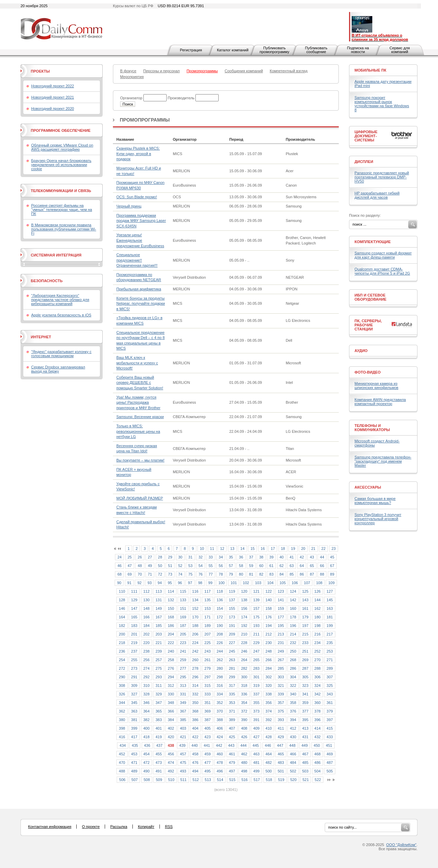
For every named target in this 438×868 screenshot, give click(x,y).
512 (196, 780)
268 (293, 660)
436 (147, 745)
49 (150, 566)
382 (146, 720)
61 (271, 566)
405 (207, 728)
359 (305, 703)
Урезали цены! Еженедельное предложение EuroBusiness (140, 240)
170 (195, 617)
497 (232, 771)
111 (134, 591)
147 (134, 608)
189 (207, 626)
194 (269, 626)
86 (302, 574)
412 (293, 728)
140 (269, 600)
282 (244, 668)
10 (202, 549)
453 (134, 754)
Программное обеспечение (61, 130)
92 (139, 583)
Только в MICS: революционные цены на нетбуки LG (138, 431)
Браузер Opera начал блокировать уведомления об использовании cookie (61, 165)
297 (207, 677)
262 (220, 660)
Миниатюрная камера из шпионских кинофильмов (376, 386)
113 (158, 591)
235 (330, 643)
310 (146, 685)
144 (318, 600)
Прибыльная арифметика (139, 289)
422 (195, 737)
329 (158, 694)
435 (135, 745)
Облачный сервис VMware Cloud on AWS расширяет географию (62, 147)
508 (147, 780)
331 (183, 694)
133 (183, 600)
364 (146, 711)
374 (269, 711)
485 (305, 763)
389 (232, 720)
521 (306, 780)
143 (305, 600)
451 (329, 745)
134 (195, 600)
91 (129, 583)
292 (146, 677)
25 (130, 557)
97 (190, 583)
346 (146, 703)
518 (269, 780)
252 (318, 651)
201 (134, 634)
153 (207, 608)
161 (305, 608)
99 (210, 583)
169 (183, 617)
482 (269, 763)
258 (171, 660)
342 (318, 694)
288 (318, 668)
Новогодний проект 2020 (53, 109)
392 (269, 720)
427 (256, 737)
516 (244, 780)
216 (318, 634)
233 (305, 643)
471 (134, 763)
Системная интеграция (56, 255)
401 (158, 728)
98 (200, 583)
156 (244, 608)
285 (281, 668)
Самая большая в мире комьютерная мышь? (375, 501)
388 (220, 720)
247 (256, 651)
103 (258, 583)
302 (269, 677)
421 (183, 737)
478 (220, 763)
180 (318, 617)
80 (241, 574)
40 (282, 557)
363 (134, 711)
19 (293, 549)
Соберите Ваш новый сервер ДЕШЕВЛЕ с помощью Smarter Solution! (140, 383)
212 (269, 634)
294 (171, 677)
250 (293, 651)
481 (256, 763)
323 (305, 685)
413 (305, 728)
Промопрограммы (145, 120)
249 (281, 651)
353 (232, 703)
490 (146, 771)
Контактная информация (50, 827)
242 (195, 651)
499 (256, 771)
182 (122, 626)
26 (140, 557)
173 (232, 617)
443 (231, 745)
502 (293, 771)
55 (210, 566)
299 (232, 677)
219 (134, 643)
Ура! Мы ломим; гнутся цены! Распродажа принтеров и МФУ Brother (138, 402)
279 (207, 668)
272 (122, 668)
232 (293, 643)
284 (269, 668)
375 (281, 711)
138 (244, 600)
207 (207, 634)
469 (330, 754)
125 (305, 591)
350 (195, 703)
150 (171, 608)
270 (318, 660)
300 (244, 677)
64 (302, 566)
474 (171, 763)
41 (292, 557)
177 (281, 617)
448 (292, 745)
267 (281, 660)
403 (183, 728)
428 (269, 737)
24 (119, 557)
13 (232, 549)
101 (234, 583)
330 (171, 694)
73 (170, 574)
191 (232, 626)
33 (210, 557)
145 (330, 600)
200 (122, 634)
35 (231, 557)
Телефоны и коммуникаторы (372, 428)
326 (122, 694)
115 (183, 591)
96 (180, 583)
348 (171, 703)
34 (221, 557)
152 (195, 608)
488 (122, 771)
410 (269, 728)
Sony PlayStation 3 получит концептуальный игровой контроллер (378, 519)
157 (256, 608)
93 (150, 583)
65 (312, 566)
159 (281, 608)
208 (220, 634)
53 (190, 566)
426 (244, 737)
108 (319, 583)
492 (171, 771)
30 (180, 557)
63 (292, 566)
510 (171, 780)
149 (158, 608)
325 (330, 685)
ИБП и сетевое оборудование (370, 297)
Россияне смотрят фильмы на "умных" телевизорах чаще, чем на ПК (62, 210)
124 (293, 591)
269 (305, 660)
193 (256, 626)
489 (134, 771)
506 (122, 780)
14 (242, 549)
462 (244, 754)
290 (122, 677)
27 (150, 557)
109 (331, 583)
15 (253, 549)
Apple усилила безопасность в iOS (61, 315)
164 (122, 617)
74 (180, 574)
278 (195, 668)
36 (241, 557)
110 (122, 591)
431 (305, 737)
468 (318, 754)
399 (134, 728)
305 (305, 677)
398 (122, 728)
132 (171, 600)
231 (281, 643)
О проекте (91, 827)
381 (134, 720)
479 (232, 763)
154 (220, 608)
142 (293, 600)
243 (207, 651)
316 (220, 685)
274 (146, 668)
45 (332, 557)
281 (232, 668)
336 (244, 694)
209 (232, 634)
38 (261, 557)
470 (122, 763)
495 (207, 771)
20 (303, 549)
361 (330, 703)
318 (244, 685)
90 (119, 583)
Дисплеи (364, 162)
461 (232, 754)
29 (170, 557)
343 (330, 694)
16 (263, 549)
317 (232, 685)
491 (158, 771)
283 (256, 668)
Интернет (41, 337)
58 (241, 566)
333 (207, 694)
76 (201, 574)
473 (158, 763)
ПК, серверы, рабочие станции (368, 325)
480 (244, 763)
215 (305, 634)
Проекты (40, 71)
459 (207, 754)
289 (330, 668)
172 (220, 617)
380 (122, 720)
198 (318, 626)
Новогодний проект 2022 (53, 86)
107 (307, 583)
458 (195, 754)
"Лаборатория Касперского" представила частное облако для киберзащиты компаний (60, 300)
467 (305, 754)
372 (244, 711)
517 (257, 780)
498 (244, 771)
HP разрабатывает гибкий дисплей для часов (377, 195)
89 (332, 574)
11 (212, 549)
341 (305, 694)
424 (220, 737)
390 (244, 720)
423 (207, 737)
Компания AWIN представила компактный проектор (380, 402)
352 (220, 703)
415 (330, 728)
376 (293, 711)
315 (207, 685)
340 (293, 694)
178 (293, 617)
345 (134, 703)
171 (207, 617)
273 (134, 668)
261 (207, 660)
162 (318, 608)
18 (283, 549)
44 (322, 557)
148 (146, 608)
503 (305, 771)
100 (221, 583)
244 (220, 651)
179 (305, 617)
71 (150, 574)
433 (330, 737)
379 (330, 711)
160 (293, 608)
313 (183, 685)
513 (208, 780)
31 (190, 557)
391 (256, 720)
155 (232, 608)
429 (281, 737)
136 (220, 600)
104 (270, 583)
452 (122, 754)
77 (210, 574)
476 (195, 763)
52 (180, 566)
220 (146, 643)
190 (220, 626)
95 (170, 583)
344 (122, 703)
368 (195, 711)
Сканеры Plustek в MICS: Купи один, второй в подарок (138, 154)
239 (158, 651)
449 (305, 745)
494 (195, 771)
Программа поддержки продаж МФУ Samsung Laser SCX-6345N (141, 221)
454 (146, 754)
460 (220, 754)
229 (256, 643)
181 (330, 617)
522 (318, 780)
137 (232, 600)
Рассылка (119, 827)
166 (146, 617)
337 (256, 694)
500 (269, 771)
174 (244, 617)
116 (195, 591)
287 (305, 668)
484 (293, 763)
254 (122, 660)
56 (221, 566)
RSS (169, 827)
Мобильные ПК (370, 70)
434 (123, 745)
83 (271, 574)
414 (318, 728)
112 (146, 591)
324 (318, 685)
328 (146, 694)
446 (268, 745)
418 (146, 737)
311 (158, 685)
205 (183, 634)
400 (146, 728)
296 (195, 677)
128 (122, 600)
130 (146, 600)
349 (183, 703)
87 (312, 574)
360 (318, 703)
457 (183, 754)
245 (232, 651)
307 (330, 677)
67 (332, 566)
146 (122, 608)
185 (158, 626)
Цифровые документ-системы (366, 136)
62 (282, 566)
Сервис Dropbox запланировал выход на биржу (58, 369)
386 (195, 720)
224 (195, 643)
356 (269, 703)
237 (134, 651)
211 (256, 634)
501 (281, 771)
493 (183, 771)
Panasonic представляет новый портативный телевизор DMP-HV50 (382, 177)
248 (269, 651)
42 (302, 557)
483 (281, 763)
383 (158, 720)
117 (207, 591)
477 (207, 763)
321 (281, 685)
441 (207, 745)
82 (261, 574)
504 (318, 771)
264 (244, 660)
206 (195, 634)
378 (318, 711)
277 (183, 668)
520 (293, 780)
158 (269, 608)
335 (232, 694)
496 (220, 771)
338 (269, 694)
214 (293, 634)
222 (171, 643)
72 (160, 574)
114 (171, 591)
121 (256, 591)
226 (220, 643)
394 (293, 720)
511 (183, 780)
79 (231, 574)
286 (293, 668)
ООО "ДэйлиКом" (401, 845)
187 (183, 626)
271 (330, 660)
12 (222, 549)
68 (119, 574)
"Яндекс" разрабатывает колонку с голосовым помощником (61, 354)
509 (159, 780)
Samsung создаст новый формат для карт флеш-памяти (383, 255)
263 (232, 660)
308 (122, 685)
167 (158, 617)
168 (171, 617)
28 (160, 557)
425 (232, 737)
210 (244, 634)
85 (292, 574)
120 (244, 591)
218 (122, 643)
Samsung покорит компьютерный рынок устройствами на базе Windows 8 (382, 104)
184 (146, 626)
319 (256, 685)
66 (322, 566)
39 (271, 557)
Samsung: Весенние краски (140, 417)
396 (318, 720)
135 (207, 600)
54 (201, 566)
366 (171, 711)
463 (256, 754)
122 (269, 591)
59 (251, 566)
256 (146, 660)
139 (256, 600)
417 (134, 737)
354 (244, 703)
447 (280, 745)
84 (282, 574)
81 (251, 574)
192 (244, 626)
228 (244, 643)
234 (318, 643)
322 (293, 685)
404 (195, 728)
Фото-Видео (368, 372)
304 (293, 677)
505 (330, 771)
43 (312, 557)
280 (220, 668)
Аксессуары (368, 487)
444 (243, 745)
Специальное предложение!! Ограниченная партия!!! (137, 260)
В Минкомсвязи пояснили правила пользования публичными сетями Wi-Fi (64, 229)
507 (134, 780)
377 (305, 711)
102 (246, 583)
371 (232, 711)
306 (318, 677)
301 (256, 677)
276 (171, 668)
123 (281, 591)
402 (171, 728)
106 (295, 583)
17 (273, 549)
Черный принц (129, 206)
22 (323, 549)
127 (330, 591)
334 (220, 694)
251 (305, 651)
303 (281, 677)
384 (171, 720)
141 (281, 600)
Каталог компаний (233, 50)
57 (231, 566)
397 (330, 720)
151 (183, 608)
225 (207, 643)
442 (219, 745)
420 (171, 737)
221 (158, 643)
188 (195, 626)
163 (330, 608)
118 (220, 591)
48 (140, 566)
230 (269, 643)
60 (261, 566)
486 (318, 763)
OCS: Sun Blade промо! (137, 197)
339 (281, 694)
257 (158, 660)
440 (195, 745)
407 (232, 728)
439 (182, 745)
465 (281, 754)
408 (244, 728)
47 (130, 566)
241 (183, 651)
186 (171, 626)
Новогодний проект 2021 (53, 97)
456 (171, 754)
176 (269, 617)
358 (293, 703)
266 (269, 660)
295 (183, 677)
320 (269, 685)
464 (269, 754)
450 (317, 745)
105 (283, 583)
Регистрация (191, 50)
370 (220, 711)
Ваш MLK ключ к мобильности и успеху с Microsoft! (137, 363)
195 (281, 626)
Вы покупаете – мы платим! (140, 460)
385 (183, 720)
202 (146, 634)
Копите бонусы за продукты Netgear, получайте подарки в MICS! (141, 304)
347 (158, 703)
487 (330, 763)
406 (220, 728)
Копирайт (146, 827)
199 (330, 626)
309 (134, 685)
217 (330, 634)
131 (158, 600)
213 (281, 634)
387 (207, 720)
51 (170, 566)
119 (232, 591)
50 (160, 566)
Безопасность (47, 281)
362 (122, 711)
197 (305, 626)
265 (256, 660)
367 (183, 711)
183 (134, 626)
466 (293, 754)
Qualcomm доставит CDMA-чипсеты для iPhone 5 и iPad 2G (382, 271)
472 (146, 763)
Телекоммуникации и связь (61, 191)
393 (281, 720)
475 (183, 763)
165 (134, 617)
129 (134, 600)
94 (160, 583)
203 (158, 634)
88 (322, 574)
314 (195, 685)
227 (232, 643)
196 (293, 626)
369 (207, 711)
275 (158, 668)
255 (134, 660)
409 (256, 728)
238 (146, 651)
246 (244, 651)
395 (305, 720)
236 (122, 651)
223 (183, 643)
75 (190, 574)
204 (171, 634)
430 (293, 737)
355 (256, 703)
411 (281, 728)
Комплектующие (373, 242)
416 (122, 737)
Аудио (361, 351)
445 (256, 745)
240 (171, 651)
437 (159, 745)
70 (140, 574)
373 (256, 711)
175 (256, 617)
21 (313, 549)
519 (281, 780)
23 (334, 549)
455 (158, 754)
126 (318, 591)
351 (207, 703)
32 (201, 557)
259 (183, 660)
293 (158, 677)
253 (330, 651)
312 (171, 685)
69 (130, 574)
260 (195, 660)
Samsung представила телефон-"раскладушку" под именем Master (383, 461)
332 (195, 694)
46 (119, 566)
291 (134, 677)
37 (251, 557)
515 (232, 780)
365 (158, 711)
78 (221, 574)
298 (220, 677)
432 (318, 737)
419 (158, 737)
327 (134, 694)
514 (220, 780)
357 (281, 703)
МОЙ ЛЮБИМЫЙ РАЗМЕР (140, 498)
